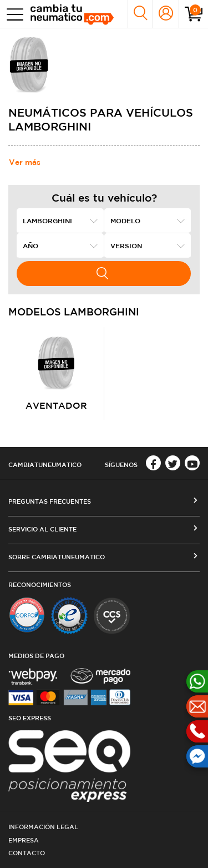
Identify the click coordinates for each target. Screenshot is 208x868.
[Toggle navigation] (12, 14)
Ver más (25, 162)
